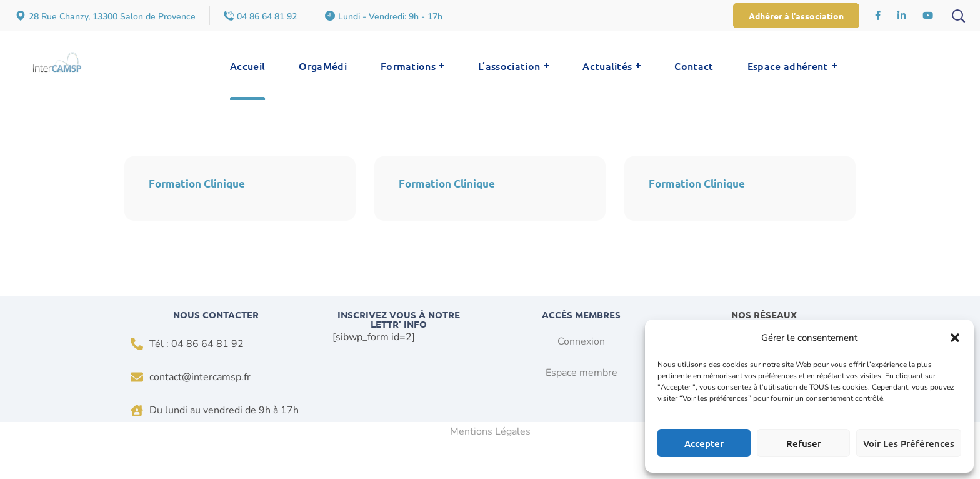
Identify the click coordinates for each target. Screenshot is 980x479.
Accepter (704, 443)
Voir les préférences (909, 443)
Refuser (804, 443)
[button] (955, 338)
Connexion (581, 342)
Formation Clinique (197, 184)
